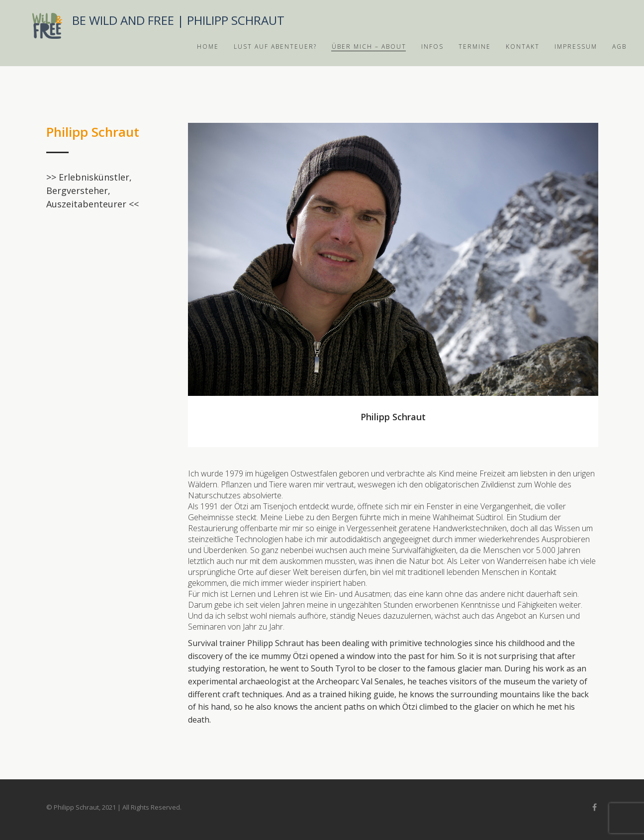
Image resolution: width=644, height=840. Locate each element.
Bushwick (47, 26)
